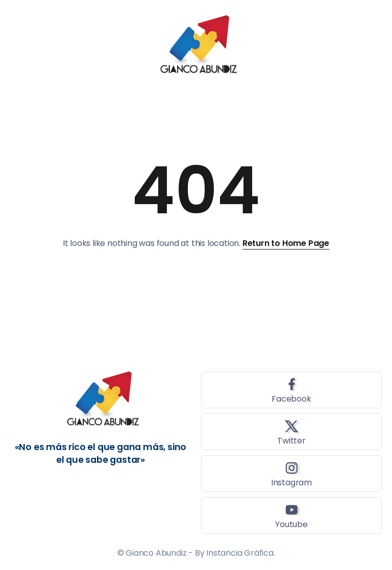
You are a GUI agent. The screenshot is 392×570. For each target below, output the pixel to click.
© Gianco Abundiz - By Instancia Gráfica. (196, 553)
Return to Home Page (286, 243)
